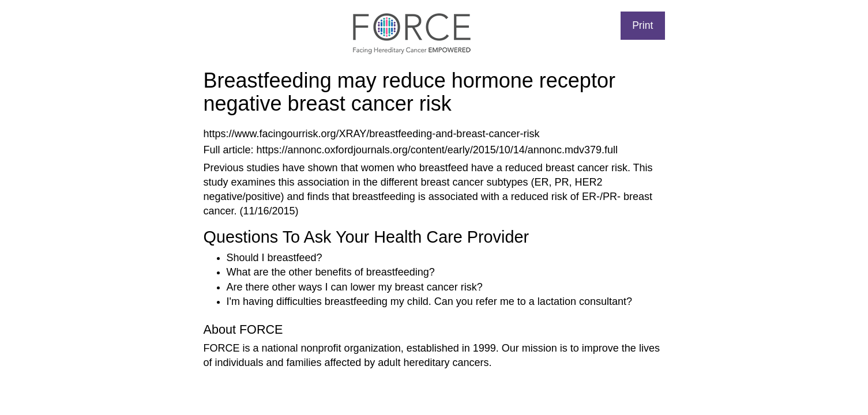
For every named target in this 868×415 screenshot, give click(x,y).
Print (642, 25)
